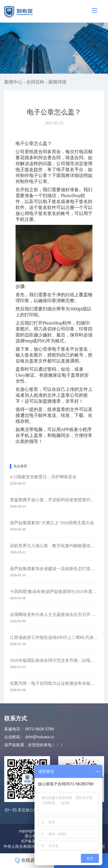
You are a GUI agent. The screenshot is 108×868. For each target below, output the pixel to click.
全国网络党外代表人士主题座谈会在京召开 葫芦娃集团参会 (54, 615)
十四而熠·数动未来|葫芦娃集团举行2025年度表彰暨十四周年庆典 (54, 592)
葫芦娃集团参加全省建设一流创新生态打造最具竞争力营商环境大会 (54, 569)
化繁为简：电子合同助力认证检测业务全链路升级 (54, 683)
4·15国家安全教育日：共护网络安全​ (43, 477)
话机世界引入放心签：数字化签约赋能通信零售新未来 (54, 546)
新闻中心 (14, 82)
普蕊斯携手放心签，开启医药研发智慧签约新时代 (54, 500)
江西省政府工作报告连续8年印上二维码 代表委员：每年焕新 (54, 637)
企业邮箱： (14, 737)
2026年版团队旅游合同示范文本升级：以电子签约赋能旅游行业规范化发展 (54, 660)
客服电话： (14, 729)
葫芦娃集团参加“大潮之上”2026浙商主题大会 (52, 523)
